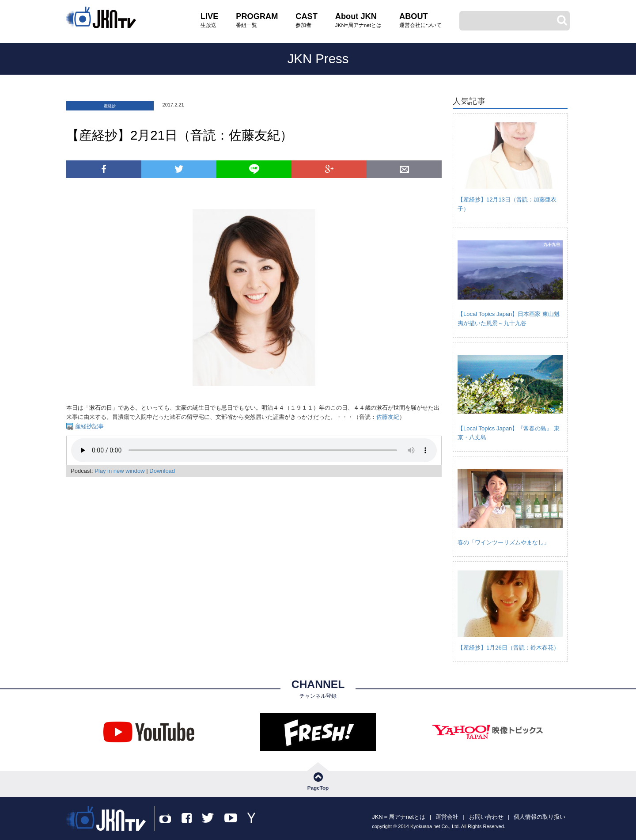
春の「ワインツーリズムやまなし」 (503, 542)
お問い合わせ (486, 817)
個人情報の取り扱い (539, 817)
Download (162, 471)
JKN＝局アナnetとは (399, 817)
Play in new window (119, 471)
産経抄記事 (89, 426)
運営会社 (447, 817)
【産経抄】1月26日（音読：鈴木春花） (508, 648)
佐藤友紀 (388, 417)
